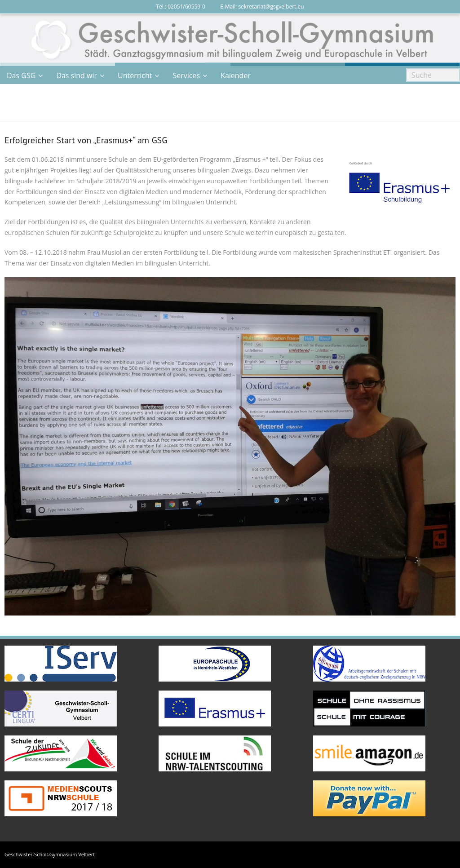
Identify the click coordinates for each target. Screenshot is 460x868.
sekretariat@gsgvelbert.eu (271, 7)
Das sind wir (77, 75)
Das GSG (21, 75)
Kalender (236, 75)
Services (186, 75)
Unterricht (135, 75)
